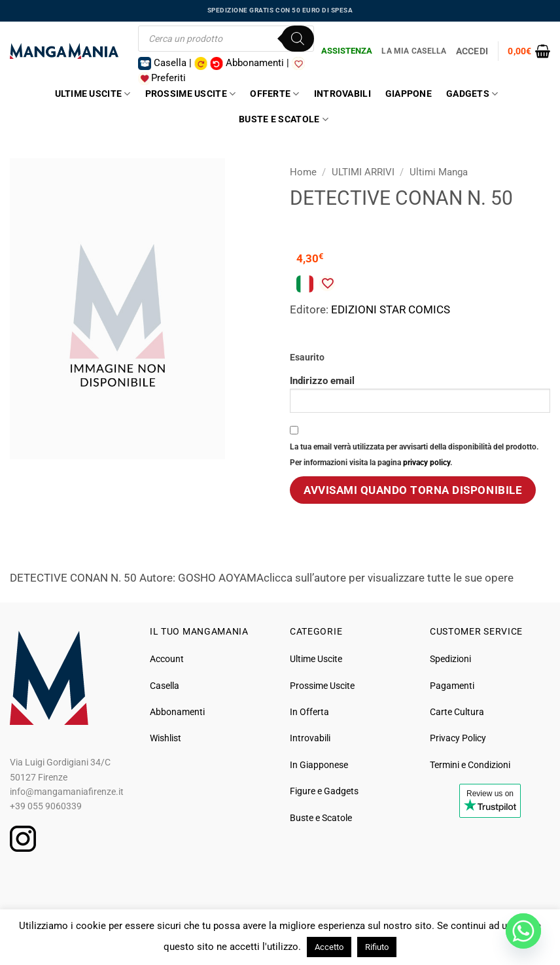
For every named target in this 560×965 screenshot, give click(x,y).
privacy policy (427, 463)
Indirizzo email (420, 394)
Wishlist (166, 738)
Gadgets (472, 94)
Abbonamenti (177, 712)
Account (167, 659)
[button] (529, 51)
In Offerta (309, 712)
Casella (165, 686)
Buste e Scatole (284, 119)
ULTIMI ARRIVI (363, 172)
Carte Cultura (457, 712)
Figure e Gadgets (324, 791)
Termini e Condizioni (470, 765)
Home (303, 172)
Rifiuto (377, 947)
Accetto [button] (329, 947)
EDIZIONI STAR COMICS (391, 309)
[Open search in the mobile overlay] (226, 39)
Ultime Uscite (93, 94)
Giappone (409, 94)
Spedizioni (450, 659)
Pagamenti (452, 686)
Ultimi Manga (439, 172)
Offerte (274, 94)
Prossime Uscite (191, 94)
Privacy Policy (458, 738)
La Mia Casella (414, 51)
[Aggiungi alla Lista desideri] (327, 283)
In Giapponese (319, 765)
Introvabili (342, 94)
